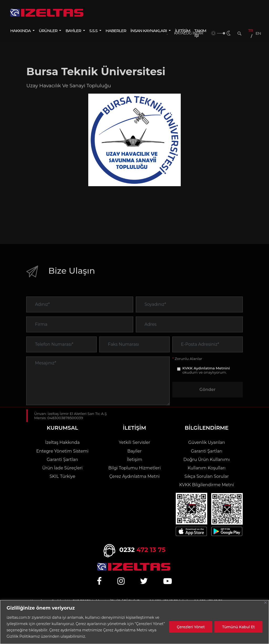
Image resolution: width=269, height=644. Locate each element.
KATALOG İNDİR (189, 33)
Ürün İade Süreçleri (63, 468)
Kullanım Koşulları (206, 468)
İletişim (135, 460)
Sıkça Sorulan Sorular (207, 476)
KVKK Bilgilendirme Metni (206, 485)
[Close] (265, 603)
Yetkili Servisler (134, 442)
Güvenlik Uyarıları (207, 442)
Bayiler (135, 451)
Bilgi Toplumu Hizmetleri (134, 468)
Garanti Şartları (63, 460)
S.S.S (94, 31)
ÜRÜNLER (49, 31)
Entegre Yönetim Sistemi (62, 451)
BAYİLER (74, 31)
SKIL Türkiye (63, 476)
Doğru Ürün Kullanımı (207, 460)
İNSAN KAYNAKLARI (149, 31)
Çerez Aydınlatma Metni (134, 476)
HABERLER (116, 31)
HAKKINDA (21, 31)
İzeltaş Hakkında (62, 442)
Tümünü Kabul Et (238, 627)
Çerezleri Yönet (191, 627)
